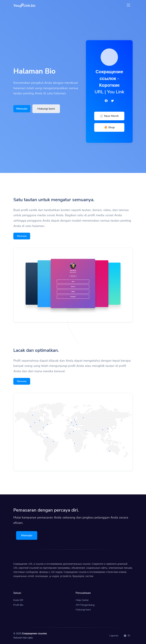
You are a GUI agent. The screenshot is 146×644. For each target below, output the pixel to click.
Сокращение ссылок (34, 634)
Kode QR (18, 600)
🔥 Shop (109, 127)
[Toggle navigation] (128, 5)
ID (127, 636)
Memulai (22, 109)
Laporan (114, 636)
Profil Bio (18, 605)
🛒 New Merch (109, 116)
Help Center (82, 600)
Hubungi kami (46, 109)
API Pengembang (85, 605)
